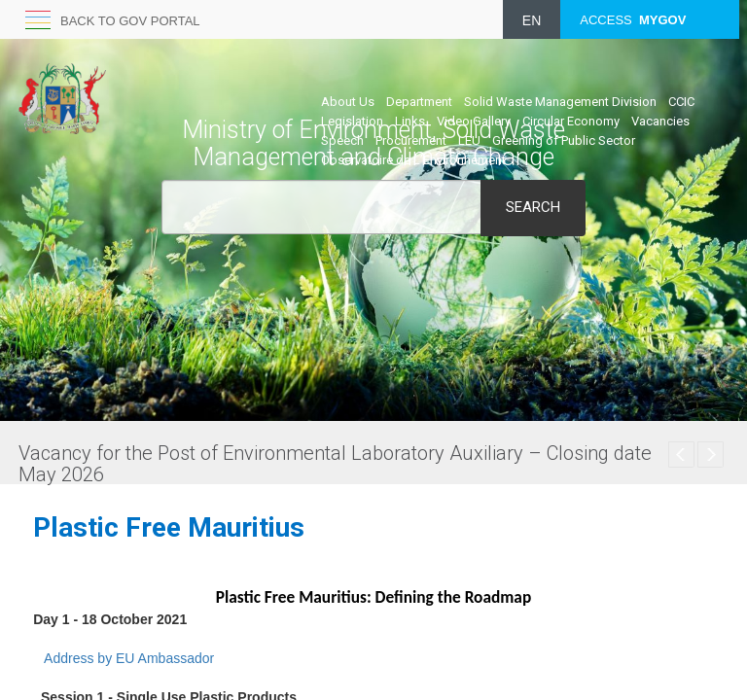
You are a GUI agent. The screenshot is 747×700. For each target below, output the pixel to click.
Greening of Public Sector (564, 140)
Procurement (411, 140)
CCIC (681, 102)
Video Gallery (474, 121)
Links (410, 121)
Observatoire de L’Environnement (413, 160)
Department (419, 102)
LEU (469, 140)
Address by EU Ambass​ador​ (129, 658)
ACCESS (633, 20)
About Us (348, 102)
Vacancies (660, 121)
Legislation (352, 121)
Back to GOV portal (130, 21)
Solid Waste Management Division (560, 102)
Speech (342, 140)
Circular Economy (571, 121)
